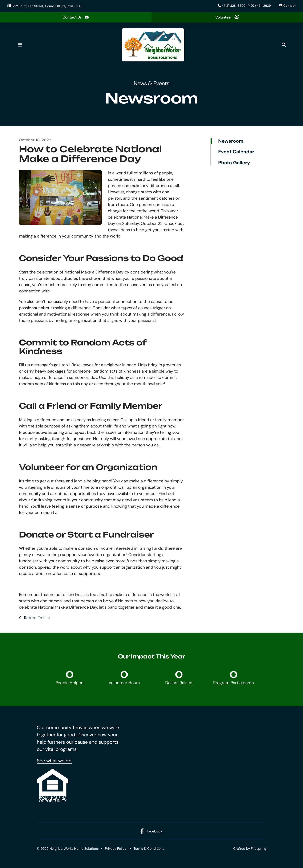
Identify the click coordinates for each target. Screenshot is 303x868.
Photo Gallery (234, 163)
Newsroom (231, 141)
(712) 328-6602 (233, 6)
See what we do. (55, 761)
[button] (21, 45)
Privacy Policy (116, 849)
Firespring (258, 849)
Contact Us (76, 17)
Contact (288, 6)
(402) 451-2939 (258, 6)
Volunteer (227, 17)
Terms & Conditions (149, 849)
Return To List (36, 618)
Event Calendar (236, 152)
